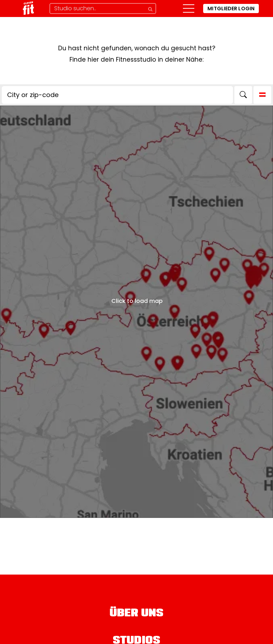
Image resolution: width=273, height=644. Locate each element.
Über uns (136, 614)
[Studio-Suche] (103, 9)
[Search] (243, 95)
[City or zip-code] (117, 95)
